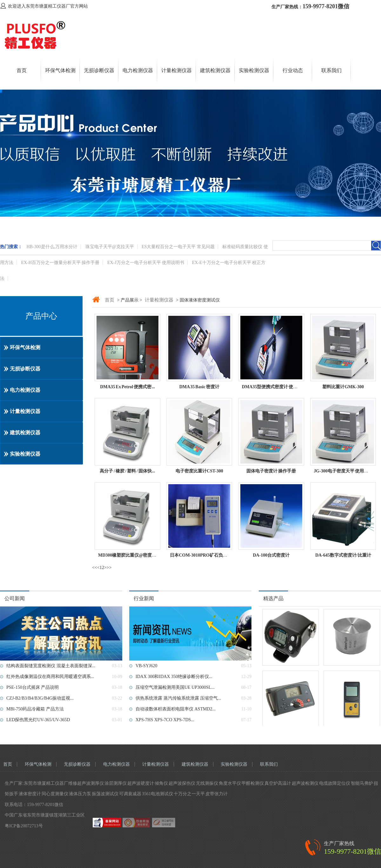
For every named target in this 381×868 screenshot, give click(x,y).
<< (95, 568)
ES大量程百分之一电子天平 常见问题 (178, 247)
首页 (22, 70)
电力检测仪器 (138, 70)
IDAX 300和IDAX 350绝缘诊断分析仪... (174, 677)
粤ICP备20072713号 (24, 826)
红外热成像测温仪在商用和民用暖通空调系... (50, 677)
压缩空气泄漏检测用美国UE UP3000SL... (175, 687)
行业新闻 (144, 598)
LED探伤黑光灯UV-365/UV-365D (38, 720)
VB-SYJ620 (146, 666)
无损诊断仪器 (99, 70)
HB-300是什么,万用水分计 (52, 247)
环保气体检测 (60, 70)
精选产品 (273, 598)
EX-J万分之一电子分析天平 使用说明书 (146, 263)
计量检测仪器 (177, 70)
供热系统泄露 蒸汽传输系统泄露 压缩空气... (178, 698)
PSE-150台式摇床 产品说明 (33, 687)
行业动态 (293, 70)
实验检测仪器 (254, 70)
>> (109, 568)
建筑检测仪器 (215, 70)
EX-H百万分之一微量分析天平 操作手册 (60, 263)
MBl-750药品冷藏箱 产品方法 (35, 709)
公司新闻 (15, 598)
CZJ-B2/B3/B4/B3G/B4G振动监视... (40, 698)
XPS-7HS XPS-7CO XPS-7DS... (165, 720)
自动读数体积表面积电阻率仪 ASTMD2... (176, 709)
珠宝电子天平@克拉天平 (110, 247)
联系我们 (331, 70)
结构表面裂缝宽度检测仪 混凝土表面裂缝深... (51, 666)
